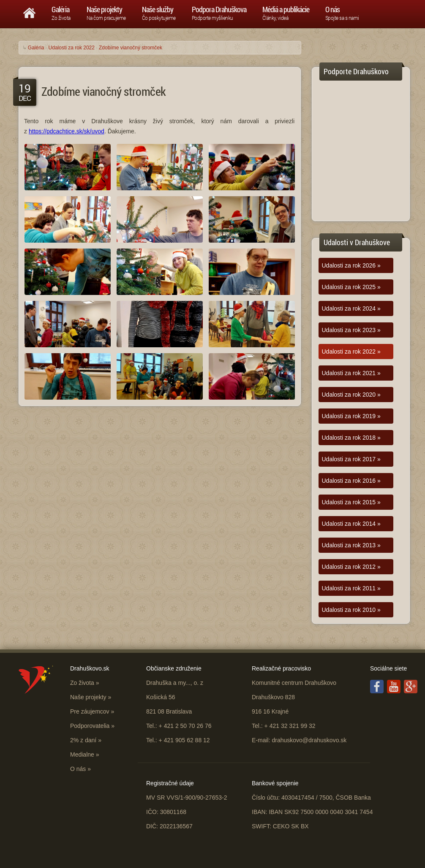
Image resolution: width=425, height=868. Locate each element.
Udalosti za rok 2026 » (351, 265)
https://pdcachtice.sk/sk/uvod (67, 131)
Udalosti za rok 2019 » (351, 416)
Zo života (82, 683)
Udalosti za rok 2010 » (351, 610)
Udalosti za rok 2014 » (351, 524)
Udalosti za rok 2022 (72, 48)
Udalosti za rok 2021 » (351, 373)
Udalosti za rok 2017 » (351, 459)
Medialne (82, 754)
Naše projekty (88, 697)
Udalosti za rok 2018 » (351, 438)
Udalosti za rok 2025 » (351, 287)
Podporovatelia (90, 726)
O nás (78, 769)
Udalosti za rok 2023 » (351, 330)
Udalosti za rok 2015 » (351, 502)
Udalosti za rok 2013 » (351, 545)
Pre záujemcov (90, 711)
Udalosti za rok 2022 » (351, 352)
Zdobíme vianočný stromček (131, 48)
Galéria (36, 48)
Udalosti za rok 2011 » (351, 588)
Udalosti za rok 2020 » (351, 395)
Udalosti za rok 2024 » (351, 308)
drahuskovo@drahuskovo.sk (309, 740)
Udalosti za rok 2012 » (351, 567)
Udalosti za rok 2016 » (351, 481)
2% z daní (83, 740)
